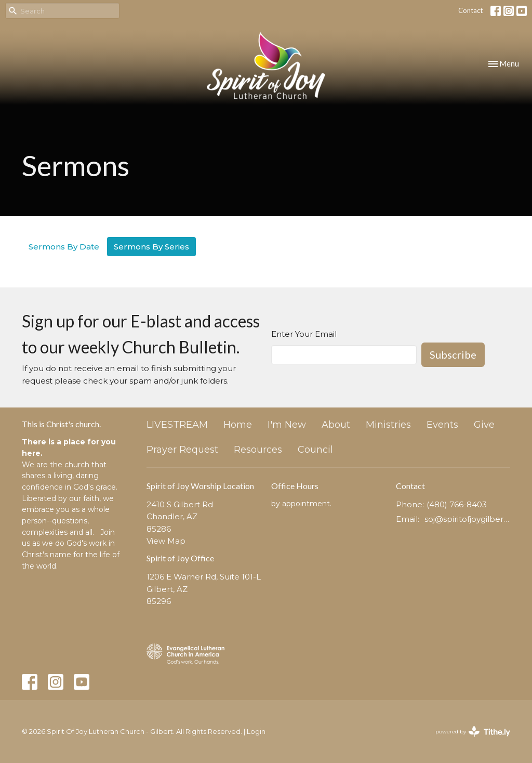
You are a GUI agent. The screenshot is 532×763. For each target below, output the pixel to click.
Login (256, 732)
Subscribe (453, 354)
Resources (258, 450)
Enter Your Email (304, 334)
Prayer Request (182, 450)
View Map (166, 541)
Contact (470, 10)
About (336, 425)
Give (484, 425)
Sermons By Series (151, 247)
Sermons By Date (64, 247)
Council (315, 450)
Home (238, 425)
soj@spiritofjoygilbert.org (467, 519)
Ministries (388, 425)
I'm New (287, 425)
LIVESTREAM (177, 425)
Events (442, 425)
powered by (473, 732)
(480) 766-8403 (457, 504)
